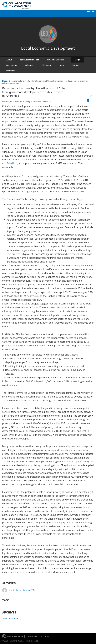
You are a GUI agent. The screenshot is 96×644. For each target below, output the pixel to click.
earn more (13, 315)
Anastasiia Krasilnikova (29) (22, 590)
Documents (12, 65)
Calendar (29, 65)
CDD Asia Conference (57, 60)
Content (76, 65)
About (9, 60)
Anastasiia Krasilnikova (41, 101)
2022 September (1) (12, 619)
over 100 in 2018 (75, 191)
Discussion (47, 65)
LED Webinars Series (30, 60)
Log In (90, 11)
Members (11, 71)
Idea (62, 65)
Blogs (77, 60)
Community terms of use (38, 636)
